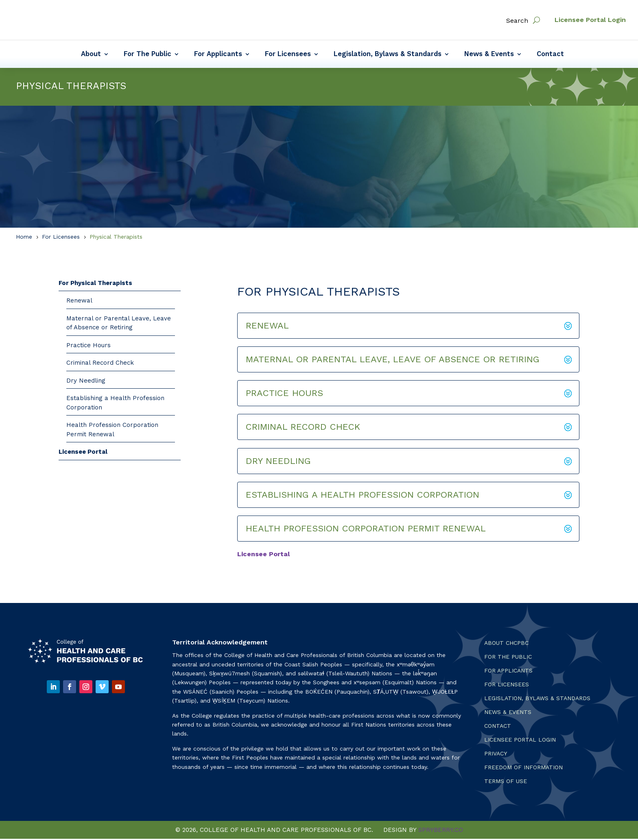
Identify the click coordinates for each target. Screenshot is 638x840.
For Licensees (288, 54)
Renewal (79, 302)
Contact (550, 54)
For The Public (147, 54)
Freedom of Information (523, 769)
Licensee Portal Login (590, 20)
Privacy (496, 755)
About (91, 54)
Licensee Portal (83, 453)
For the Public (508, 658)
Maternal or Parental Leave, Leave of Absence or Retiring (119, 324)
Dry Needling (86, 382)
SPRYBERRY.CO (441, 831)
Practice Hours (88, 346)
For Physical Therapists (95, 284)
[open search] (536, 20)
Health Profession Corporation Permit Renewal (112, 431)
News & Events (489, 54)
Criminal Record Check (100, 364)
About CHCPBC (506, 644)
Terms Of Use (506, 782)
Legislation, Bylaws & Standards (388, 54)
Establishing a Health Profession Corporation (115, 404)
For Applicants (218, 54)
